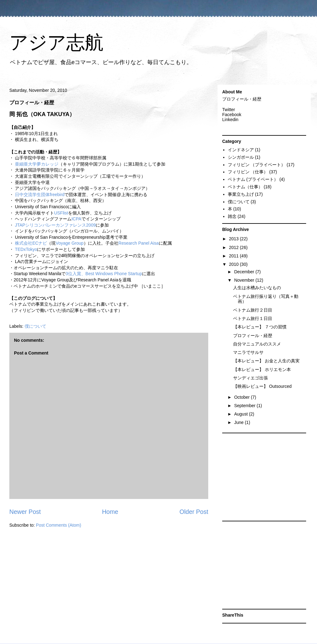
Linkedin (230, 120)
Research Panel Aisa (139, 243)
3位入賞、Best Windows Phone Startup (104, 274)
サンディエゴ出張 (250, 378)
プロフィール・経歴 (242, 99)
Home (110, 512)
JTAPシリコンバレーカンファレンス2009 (55, 225)
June (239, 422)
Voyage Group (70, 243)
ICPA (76, 219)
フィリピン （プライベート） (257, 165)
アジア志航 (56, 42)
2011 (234, 256)
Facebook (232, 115)
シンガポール (241, 157)
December (245, 272)
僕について (35, 326)
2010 (234, 264)
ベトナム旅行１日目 (253, 318)
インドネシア (241, 150)
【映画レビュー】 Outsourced (262, 386)
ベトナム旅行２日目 (253, 310)
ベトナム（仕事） (245, 187)
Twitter (229, 110)
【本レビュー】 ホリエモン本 (262, 369)
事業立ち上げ (241, 194)
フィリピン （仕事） (248, 172)
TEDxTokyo (26, 249)
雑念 (232, 216)
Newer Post (25, 512)
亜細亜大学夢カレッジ (37, 164)
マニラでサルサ (248, 352)
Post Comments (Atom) (59, 525)
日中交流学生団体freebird (40, 195)
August (241, 414)
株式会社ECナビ (31, 243)
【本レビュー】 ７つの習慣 (260, 327)
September (245, 406)
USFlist (61, 213)
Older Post (194, 512)
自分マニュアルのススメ (257, 344)
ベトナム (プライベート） (253, 179)
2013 (234, 239)
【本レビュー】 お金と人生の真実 (266, 361)
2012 (234, 247)
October (242, 397)
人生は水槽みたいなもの (257, 288)
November (245, 280)
